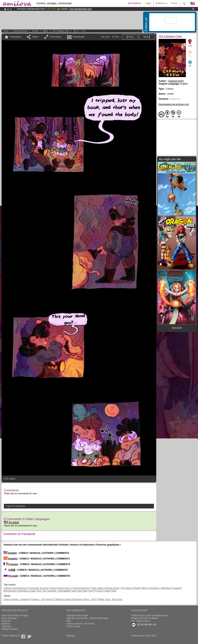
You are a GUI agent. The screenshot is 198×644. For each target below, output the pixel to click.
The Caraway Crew (61, 31)
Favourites (16, 37)
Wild (114, 591)
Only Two (42, 591)
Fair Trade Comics (141, 621)
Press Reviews (9, 618)
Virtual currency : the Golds (80, 624)
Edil (74, 591)
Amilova (8, 588)
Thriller (101, 599)
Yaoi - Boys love (114, 599)
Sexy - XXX (90, 599)
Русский (11, 576)
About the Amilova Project (15, 615)
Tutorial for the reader (77, 615)
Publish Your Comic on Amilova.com (150, 615)
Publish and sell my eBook (145, 618)
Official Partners (10, 629)
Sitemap (71, 636)
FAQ (69, 621)
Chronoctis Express (38, 588)
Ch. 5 (76, 31)
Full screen (56, 37)
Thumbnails (79, 37)
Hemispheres (20, 588)
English (12, 523)
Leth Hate (82, 591)
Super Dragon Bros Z (61, 588)
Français (11, 564)
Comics (35, 31)
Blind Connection (151, 588)
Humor (49, 599)
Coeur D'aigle (104, 591)
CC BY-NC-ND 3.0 (144, 625)
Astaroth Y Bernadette (59, 591)
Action (45, 31)
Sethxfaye (166, 588)
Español (10, 559)
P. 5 (84, 31)
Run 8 (92, 591)
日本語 (9, 570)
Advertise (6, 626)
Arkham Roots (112, 588)
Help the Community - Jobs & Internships (87, 618)
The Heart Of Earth (130, 588)
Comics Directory (20, 31)
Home (6, 31)
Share (35, 37)
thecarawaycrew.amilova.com (174, 104)
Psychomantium (81, 588)
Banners (6, 624)
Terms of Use (73, 626)
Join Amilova (134, 3)
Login (148, 3)
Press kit (6, 621)
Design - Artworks (20, 599)
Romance (77, 599)
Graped (176, 588)
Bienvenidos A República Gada (19, 591)
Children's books (62, 599)
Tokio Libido (97, 588)
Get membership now (81, 9)
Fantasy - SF (38, 599)
